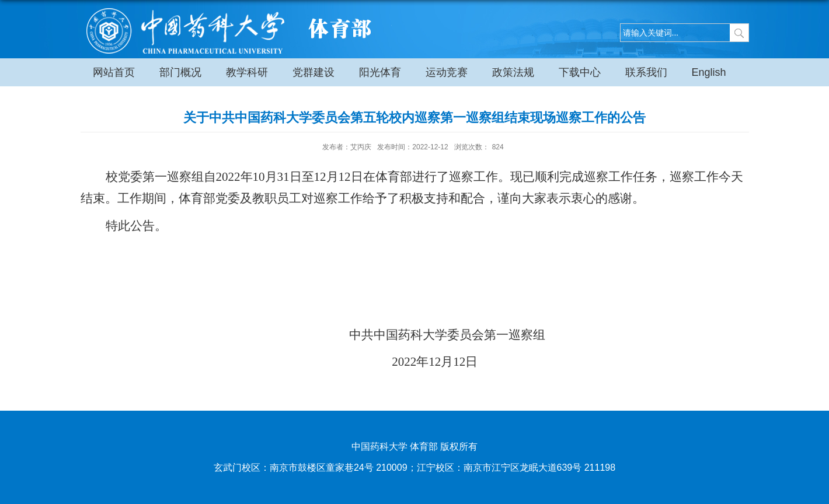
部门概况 (180, 72)
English (709, 72)
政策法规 (513, 72)
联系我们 (646, 72)
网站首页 (114, 72)
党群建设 (314, 72)
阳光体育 (380, 72)
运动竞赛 (447, 72)
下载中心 (580, 72)
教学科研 (247, 72)
